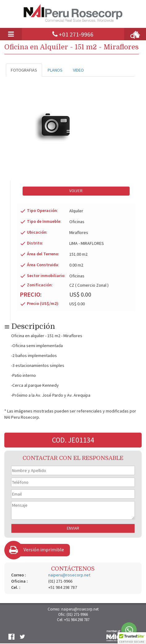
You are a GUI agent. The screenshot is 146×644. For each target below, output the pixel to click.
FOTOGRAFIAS (24, 70)
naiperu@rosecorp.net (69, 575)
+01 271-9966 (76, 34)
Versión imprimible (44, 549)
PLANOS (55, 70)
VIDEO (78, 70)
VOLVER (76, 191)
